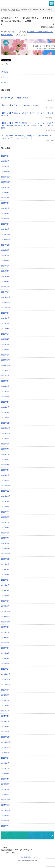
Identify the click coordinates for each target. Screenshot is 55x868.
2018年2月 (5, 664)
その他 (4, 82)
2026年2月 (5, 161)
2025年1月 (5, 229)
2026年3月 (5, 156)
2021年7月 (5, 449)
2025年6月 (5, 203)
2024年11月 (6, 240)
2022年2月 (5, 412)
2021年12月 (6, 423)
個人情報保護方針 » (28, 857)
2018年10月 (6, 622)
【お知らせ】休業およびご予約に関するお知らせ (20, 105)
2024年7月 (5, 261)
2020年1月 (5, 543)
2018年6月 (5, 643)
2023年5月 (5, 334)
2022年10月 (6, 371)
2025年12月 (6, 172)
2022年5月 (5, 397)
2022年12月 (6, 360)
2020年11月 (6, 491)
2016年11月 (6, 742)
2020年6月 (5, 517)
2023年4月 (5, 339)
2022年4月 (5, 402)
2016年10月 (6, 747)
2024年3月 (5, 282)
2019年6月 (5, 580)
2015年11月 (6, 805)
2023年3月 (5, 344)
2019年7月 (5, 575)
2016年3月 (5, 784)
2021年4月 (5, 465)
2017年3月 (5, 721)
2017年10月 (6, 685)
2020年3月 (5, 533)
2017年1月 (5, 732)
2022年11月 (6, 365)
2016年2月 (5, 789)
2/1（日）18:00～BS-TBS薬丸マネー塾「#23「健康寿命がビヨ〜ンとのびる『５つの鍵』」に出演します (27, 137)
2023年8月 (5, 318)
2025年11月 (6, 177)
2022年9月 (5, 376)
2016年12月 (6, 737)
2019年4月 (5, 590)
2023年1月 (5, 355)
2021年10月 (6, 433)
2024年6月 (5, 266)
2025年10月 (6, 182)
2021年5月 (5, 460)
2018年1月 (5, 669)
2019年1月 (5, 606)
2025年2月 (5, 224)
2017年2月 (5, 727)
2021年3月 (5, 470)
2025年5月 (5, 208)
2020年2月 (5, 538)
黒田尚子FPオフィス (12, 4)
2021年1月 (5, 480)
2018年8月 (5, 632)
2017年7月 (5, 700)
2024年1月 (5, 292)
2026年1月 (5, 166)
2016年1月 (5, 795)
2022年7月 (5, 386)
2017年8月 (5, 695)
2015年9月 (5, 816)
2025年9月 (5, 187)
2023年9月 (5, 313)
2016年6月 (5, 768)
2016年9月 (5, 753)
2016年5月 (5, 774)
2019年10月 (6, 559)
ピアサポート (6, 77)
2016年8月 (5, 758)
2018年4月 (5, 653)
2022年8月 (5, 381)
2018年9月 (5, 627)
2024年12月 (6, 234)
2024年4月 (5, 276)
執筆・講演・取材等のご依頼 (41, 835)
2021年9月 (5, 439)
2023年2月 (5, 350)
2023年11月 (6, 303)
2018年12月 (6, 611)
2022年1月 (5, 418)
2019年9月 (5, 564)
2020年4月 (5, 528)
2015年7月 (5, 826)
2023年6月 (5, 329)
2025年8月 (5, 193)
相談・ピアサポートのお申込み (14, 835)
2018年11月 (6, 617)
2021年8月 (5, 444)
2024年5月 (5, 271)
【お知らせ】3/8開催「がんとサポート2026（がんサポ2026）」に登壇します (27, 114)
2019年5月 (5, 585)
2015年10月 (6, 810)
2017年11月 (6, 679)
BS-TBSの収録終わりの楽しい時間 (15, 98)
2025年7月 (5, 198)
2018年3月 (5, 658)
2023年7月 (5, 323)
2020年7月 (5, 512)
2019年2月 (5, 601)
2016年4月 (5, 779)
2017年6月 (5, 706)
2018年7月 (5, 638)
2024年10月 (6, 245)
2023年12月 (6, 297)
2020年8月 (5, 507)
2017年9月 (5, 690)
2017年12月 (6, 674)
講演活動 (5, 72)
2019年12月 (6, 549)
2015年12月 (6, 800)
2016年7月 (5, 763)
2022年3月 (5, 407)
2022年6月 (5, 391)
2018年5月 (5, 648)
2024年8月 (5, 255)
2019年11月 (6, 554)
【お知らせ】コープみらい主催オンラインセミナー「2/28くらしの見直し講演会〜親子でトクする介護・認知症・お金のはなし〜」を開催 (27, 126)
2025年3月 (5, 219)
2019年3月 (5, 596)
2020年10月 (6, 496)
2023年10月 (6, 308)
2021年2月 (5, 475)
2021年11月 (6, 428)
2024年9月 (5, 250)
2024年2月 (5, 287)
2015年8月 (5, 821)
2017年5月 (5, 711)
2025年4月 (5, 214)
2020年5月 (5, 522)
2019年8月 (5, 569)
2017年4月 (5, 716)
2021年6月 (5, 454)
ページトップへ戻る (45, 828)
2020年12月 (6, 486)
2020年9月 (5, 501)
